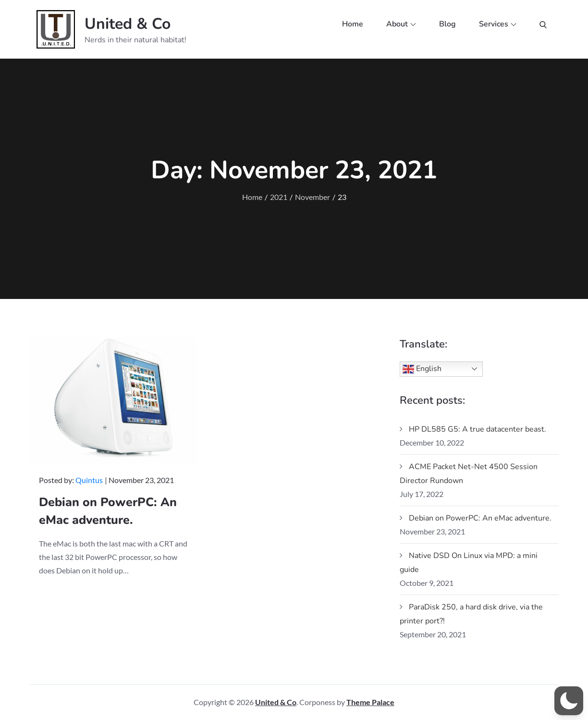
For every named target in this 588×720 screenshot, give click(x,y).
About (401, 24)
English (422, 369)
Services (498, 24)
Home (353, 24)
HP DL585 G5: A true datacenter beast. (478, 429)
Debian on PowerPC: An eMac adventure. (480, 518)
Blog (447, 24)
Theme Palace (370, 702)
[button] (569, 701)
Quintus (89, 480)
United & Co (128, 24)
